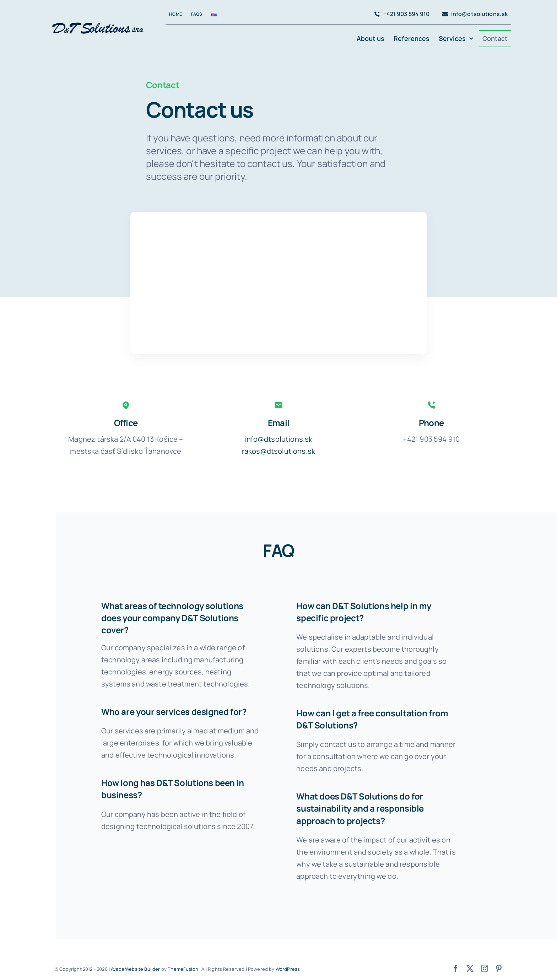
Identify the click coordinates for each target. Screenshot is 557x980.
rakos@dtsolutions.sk (278, 451)
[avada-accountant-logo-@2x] (99, 21)
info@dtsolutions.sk (278, 439)
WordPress (288, 969)
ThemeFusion (183, 969)
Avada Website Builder (135, 969)
